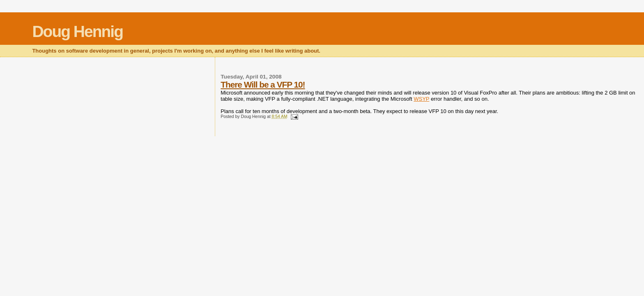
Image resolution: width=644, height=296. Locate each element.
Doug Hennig (77, 31)
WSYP (421, 99)
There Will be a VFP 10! (263, 84)
